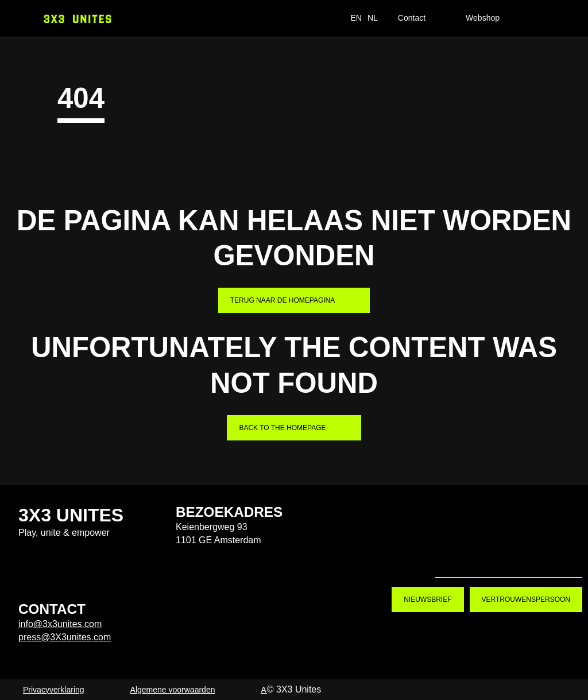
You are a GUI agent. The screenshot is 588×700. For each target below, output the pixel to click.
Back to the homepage (282, 428)
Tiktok (454, 558)
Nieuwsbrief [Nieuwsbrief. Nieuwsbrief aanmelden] (428, 600)
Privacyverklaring (54, 690)
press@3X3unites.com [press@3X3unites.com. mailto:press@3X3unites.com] (65, 637)
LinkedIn (564, 558)
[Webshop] (492, 18)
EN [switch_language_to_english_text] (356, 18)
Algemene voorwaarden (173, 690)
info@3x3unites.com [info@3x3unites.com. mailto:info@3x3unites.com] (60, 624)
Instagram (490, 558)
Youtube (527, 558)
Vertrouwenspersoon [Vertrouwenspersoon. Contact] (526, 600)
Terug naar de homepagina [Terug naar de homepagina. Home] (283, 300)
